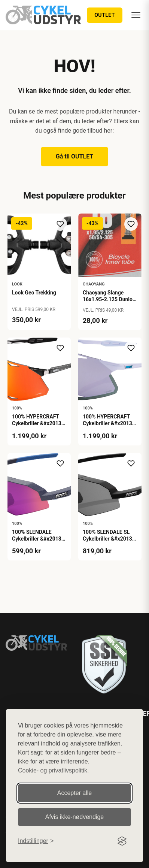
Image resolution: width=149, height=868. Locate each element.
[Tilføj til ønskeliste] (60, 224)
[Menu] (136, 15)
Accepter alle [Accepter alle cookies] (75, 793)
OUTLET (105, 15)
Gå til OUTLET (75, 156)
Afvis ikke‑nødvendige (75, 817)
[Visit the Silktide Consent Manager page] (122, 841)
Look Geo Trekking (34, 293)
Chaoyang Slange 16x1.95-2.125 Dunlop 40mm (109, 299)
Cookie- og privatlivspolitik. (53, 770)
